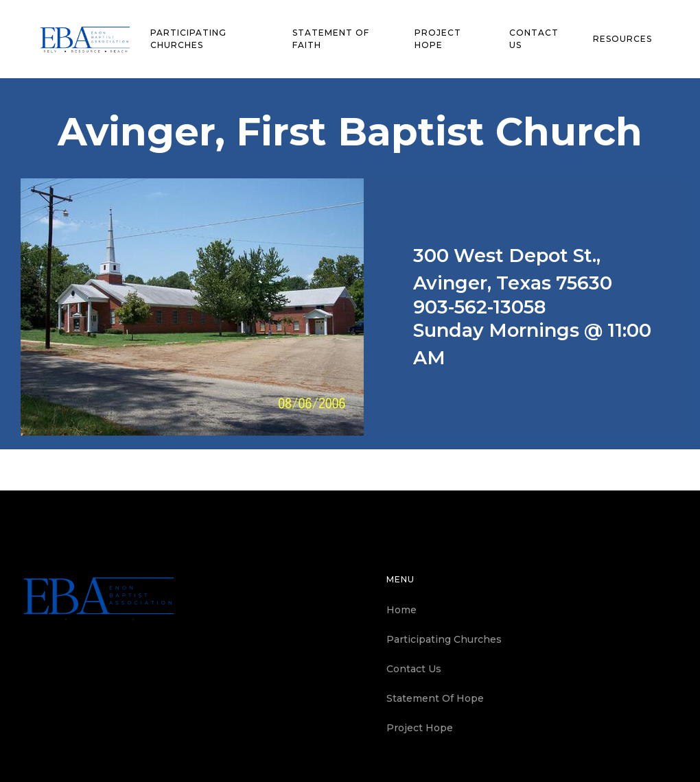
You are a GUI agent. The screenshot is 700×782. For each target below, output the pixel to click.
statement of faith (331, 39)
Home (401, 610)
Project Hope (438, 39)
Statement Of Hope (435, 698)
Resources (622, 39)
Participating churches (188, 39)
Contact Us (414, 669)
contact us (534, 39)
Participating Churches (444, 639)
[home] (85, 39)
